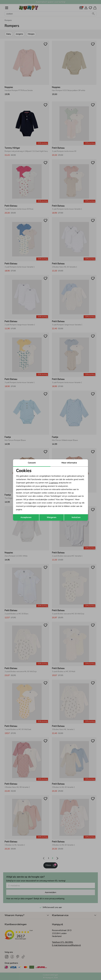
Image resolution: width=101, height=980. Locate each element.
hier (30, 503)
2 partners (54, 483)
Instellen (76, 517)
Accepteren (26, 517)
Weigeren (52, 517)
